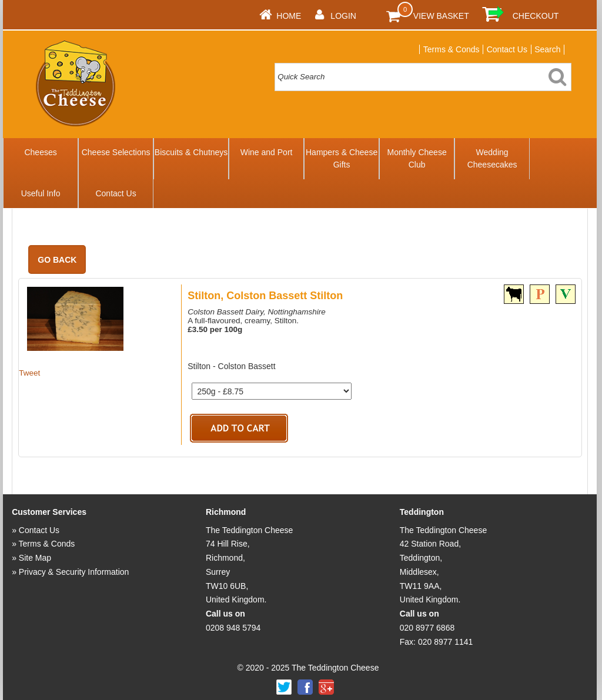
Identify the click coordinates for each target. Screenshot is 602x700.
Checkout (536, 16)
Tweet (29, 373)
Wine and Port (267, 152)
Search (547, 49)
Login (343, 16)
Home (289, 16)
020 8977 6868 (427, 628)
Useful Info (41, 193)
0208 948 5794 (233, 628)
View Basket (441, 16)
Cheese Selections (116, 152)
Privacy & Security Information (74, 572)
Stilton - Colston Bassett (231, 366)
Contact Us (507, 49)
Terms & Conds (451, 49)
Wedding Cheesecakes (492, 158)
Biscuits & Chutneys (191, 152)
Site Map (35, 558)
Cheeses (40, 152)
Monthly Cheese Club (417, 158)
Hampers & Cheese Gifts (342, 158)
